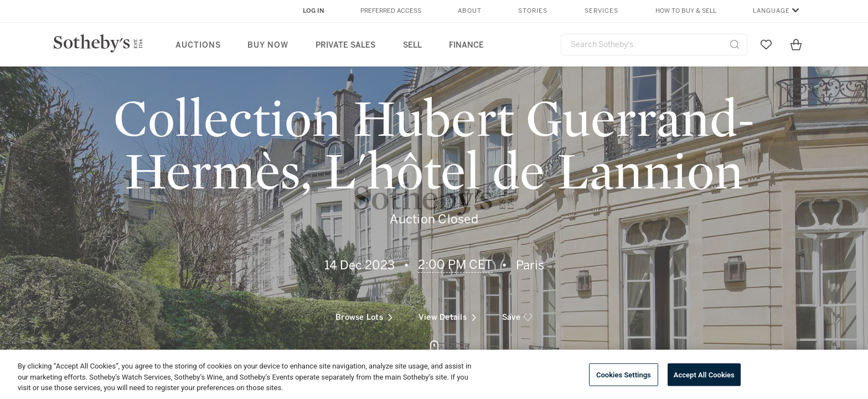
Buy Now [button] (268, 45)
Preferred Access (391, 11)
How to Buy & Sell (686, 11)
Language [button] (771, 11)
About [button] (470, 11)
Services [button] (601, 11)
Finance (466, 45)
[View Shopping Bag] (796, 44)
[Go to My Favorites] (766, 44)
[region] (434, 374)
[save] (517, 314)
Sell (412, 45)
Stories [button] (533, 11)
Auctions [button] (198, 45)
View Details (447, 314)
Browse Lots (364, 314)
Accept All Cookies (704, 374)
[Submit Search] (735, 44)
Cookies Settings (624, 374)
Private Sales (345, 45)
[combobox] (654, 45)
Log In (314, 11)
